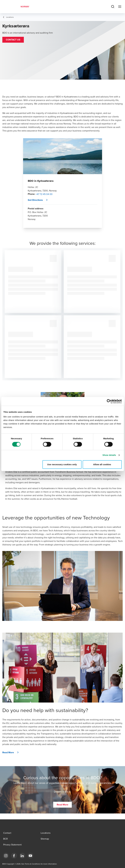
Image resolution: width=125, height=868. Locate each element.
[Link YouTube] (30, 856)
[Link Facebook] (14, 856)
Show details (109, 455)
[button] (13, 40)
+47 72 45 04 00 (44, 194)
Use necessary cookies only (62, 464)
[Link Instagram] (6, 856)
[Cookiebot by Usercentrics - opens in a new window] (109, 401)
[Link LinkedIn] (22, 856)
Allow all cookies (102, 464)
